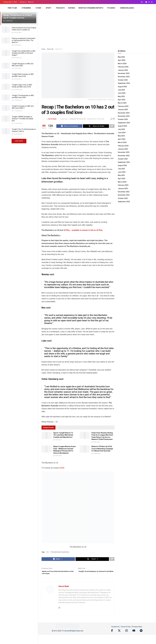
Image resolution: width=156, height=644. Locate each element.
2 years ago (64, 119)
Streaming (26, 8)
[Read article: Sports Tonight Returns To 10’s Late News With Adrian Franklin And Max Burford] (47, 436)
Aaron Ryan (52, 119)
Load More (19, 141)
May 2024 (121, 136)
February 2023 (123, 185)
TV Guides (111, 8)
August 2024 (122, 126)
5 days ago (58, 456)
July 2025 (121, 90)
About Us (31, 2)
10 (48, 552)
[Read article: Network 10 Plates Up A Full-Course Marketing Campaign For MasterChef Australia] (85, 449)
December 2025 (124, 73)
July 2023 (121, 169)
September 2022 (124, 202)
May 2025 (121, 96)
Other (38, 8)
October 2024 (123, 119)
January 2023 (123, 188)
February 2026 (123, 67)
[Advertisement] (97, 29)
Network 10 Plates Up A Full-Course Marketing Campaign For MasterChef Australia (102, 449)
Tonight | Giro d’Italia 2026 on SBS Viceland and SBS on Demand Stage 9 (24, 53)
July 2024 (121, 129)
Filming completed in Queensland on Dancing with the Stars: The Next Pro (24, 40)
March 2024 (122, 142)
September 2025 (124, 83)
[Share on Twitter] (96, 126)
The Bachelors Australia (60, 552)
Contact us (23, 2)
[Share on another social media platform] (112, 126)
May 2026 (121, 57)
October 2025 (123, 80)
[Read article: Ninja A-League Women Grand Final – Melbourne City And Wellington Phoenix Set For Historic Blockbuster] (47, 449)
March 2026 (122, 64)
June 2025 (122, 93)
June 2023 (122, 172)
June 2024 (122, 133)
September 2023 (124, 162)
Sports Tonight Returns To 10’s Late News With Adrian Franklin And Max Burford (63, 435)
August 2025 (122, 87)
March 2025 (122, 103)
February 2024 (123, 146)
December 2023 (124, 152)
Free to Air (12, 8)
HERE (62, 468)
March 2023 (122, 182)
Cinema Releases (127, 8)
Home (43, 49)
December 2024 (124, 113)
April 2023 (122, 179)
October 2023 (123, 159)
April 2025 (122, 100)
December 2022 (124, 192)
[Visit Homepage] (4, 8)
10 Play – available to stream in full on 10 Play (83, 230)
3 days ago (58, 440)
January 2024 (123, 149)
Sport (48, 8)
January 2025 (123, 110)
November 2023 (124, 156)
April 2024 (122, 139)
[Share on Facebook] (69, 126)
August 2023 (122, 165)
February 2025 (123, 106)
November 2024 (124, 116)
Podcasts (60, 8)
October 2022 (123, 198)
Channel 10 (59, 49)
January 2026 (123, 70)
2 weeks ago (96, 454)
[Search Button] (142, 2)
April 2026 (122, 60)
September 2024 (124, 123)
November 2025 (124, 77)
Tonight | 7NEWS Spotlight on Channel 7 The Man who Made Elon (23, 119)
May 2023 (121, 175)
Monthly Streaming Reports (91, 8)
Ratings (72, 8)
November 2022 (124, 195)
